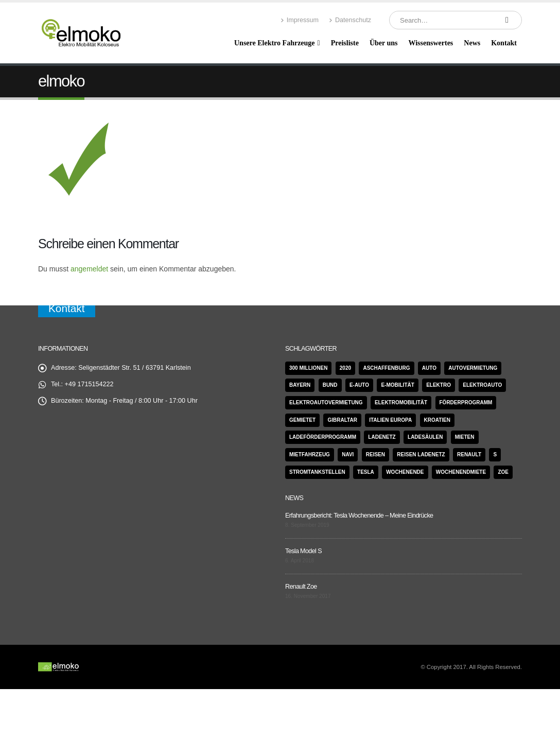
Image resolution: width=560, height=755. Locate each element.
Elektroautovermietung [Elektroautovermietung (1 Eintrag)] (326, 402)
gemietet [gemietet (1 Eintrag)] (302, 420)
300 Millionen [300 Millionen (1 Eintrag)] (308, 368)
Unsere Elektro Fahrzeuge (275, 43)
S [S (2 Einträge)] (495, 454)
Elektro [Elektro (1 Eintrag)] (439, 385)
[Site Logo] (82, 33)
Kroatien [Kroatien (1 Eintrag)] (437, 420)
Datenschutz (350, 20)
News (472, 43)
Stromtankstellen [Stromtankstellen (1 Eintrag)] (317, 472)
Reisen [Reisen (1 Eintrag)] (375, 454)
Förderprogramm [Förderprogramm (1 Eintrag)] (466, 402)
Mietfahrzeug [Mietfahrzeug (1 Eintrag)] (310, 454)
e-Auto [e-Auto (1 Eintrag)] (359, 385)
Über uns (384, 43)
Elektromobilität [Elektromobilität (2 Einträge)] (401, 402)
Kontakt (504, 43)
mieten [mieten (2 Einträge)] (465, 437)
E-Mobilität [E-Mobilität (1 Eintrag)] (397, 385)
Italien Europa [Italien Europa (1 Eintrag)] (390, 420)
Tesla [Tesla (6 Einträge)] (366, 472)
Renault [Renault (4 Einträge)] (469, 454)
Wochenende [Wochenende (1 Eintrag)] (405, 472)
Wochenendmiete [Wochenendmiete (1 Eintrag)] (461, 472)
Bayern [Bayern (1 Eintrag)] (300, 385)
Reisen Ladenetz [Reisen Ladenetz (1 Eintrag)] (421, 454)
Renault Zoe (301, 587)
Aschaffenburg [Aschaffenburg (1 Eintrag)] (386, 368)
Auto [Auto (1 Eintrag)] (429, 368)
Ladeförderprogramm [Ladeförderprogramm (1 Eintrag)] (323, 437)
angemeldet (89, 269)
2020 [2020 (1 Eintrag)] (345, 368)
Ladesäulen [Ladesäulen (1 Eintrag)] (425, 437)
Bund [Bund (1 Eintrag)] (330, 385)
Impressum (300, 20)
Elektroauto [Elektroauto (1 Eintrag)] (482, 385)
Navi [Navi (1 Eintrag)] (348, 454)
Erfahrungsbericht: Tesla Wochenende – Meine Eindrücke (359, 516)
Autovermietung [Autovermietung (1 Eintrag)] (473, 368)
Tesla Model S (303, 551)
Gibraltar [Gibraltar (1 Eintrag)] (342, 420)
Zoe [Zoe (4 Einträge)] (503, 472)
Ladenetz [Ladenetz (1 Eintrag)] (382, 437)
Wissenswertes (431, 43)
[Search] (507, 20)
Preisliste (345, 43)
